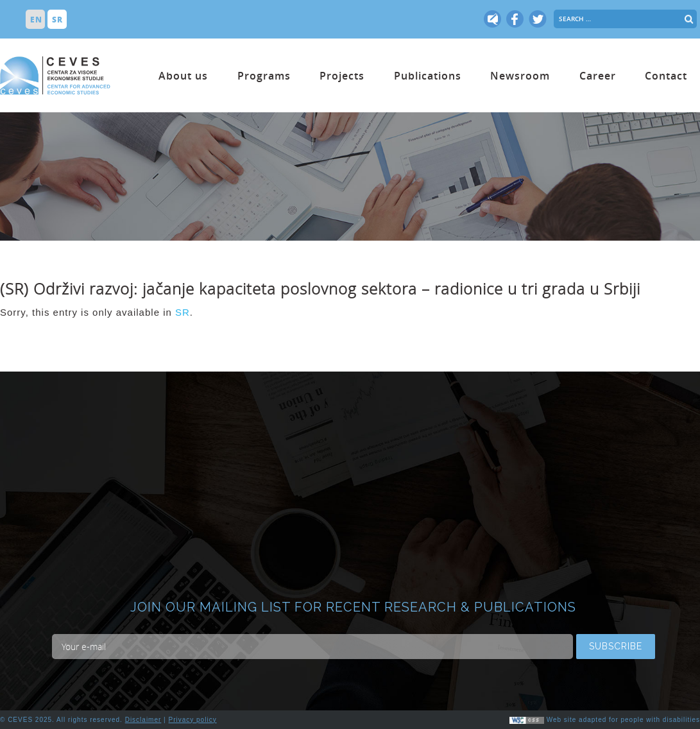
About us (183, 76)
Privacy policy (193, 720)
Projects (342, 76)
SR (183, 312)
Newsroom (520, 76)
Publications (428, 76)
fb (515, 19)
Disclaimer (143, 720)
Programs (264, 76)
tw (493, 19)
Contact (666, 76)
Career (598, 76)
